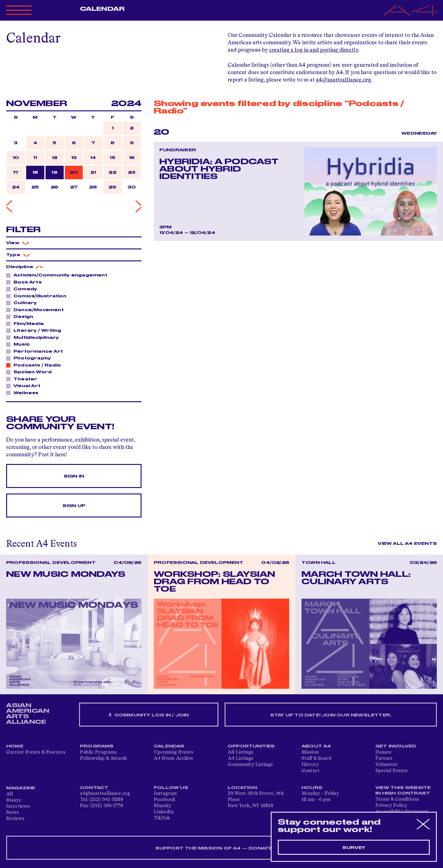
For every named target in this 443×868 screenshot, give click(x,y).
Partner (384, 759)
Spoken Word (31, 372)
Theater (24, 379)
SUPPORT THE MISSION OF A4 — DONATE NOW (222, 848)
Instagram (165, 794)
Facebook (165, 800)
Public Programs (98, 752)
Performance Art (36, 351)
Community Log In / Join (149, 715)
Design (22, 316)
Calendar (102, 9)
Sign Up (74, 506)
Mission (310, 752)
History (310, 765)
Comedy (24, 289)
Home (15, 746)
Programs (97, 746)
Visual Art (25, 386)
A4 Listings (240, 759)
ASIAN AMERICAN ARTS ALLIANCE (28, 714)
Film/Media (27, 323)
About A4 (316, 746)
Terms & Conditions (397, 799)
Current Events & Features (36, 752)
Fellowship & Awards (104, 759)
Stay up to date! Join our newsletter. (331, 715)
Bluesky (163, 806)
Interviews (18, 807)
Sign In (74, 476)
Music (20, 344)
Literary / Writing (36, 330)
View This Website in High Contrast (403, 791)
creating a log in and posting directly (314, 50)
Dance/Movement (37, 310)
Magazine (21, 788)
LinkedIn (164, 812)
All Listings (240, 752)
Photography (30, 358)
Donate (383, 752)
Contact (311, 771)
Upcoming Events (174, 752)
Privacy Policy (391, 806)
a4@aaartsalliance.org (343, 80)
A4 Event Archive (174, 759)
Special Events (391, 771)
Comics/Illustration (38, 296)
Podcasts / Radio (36, 365)
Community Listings (250, 765)
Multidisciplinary (34, 337)
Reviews (15, 819)
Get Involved (396, 746)
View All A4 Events (407, 544)
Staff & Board (316, 759)
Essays (14, 800)
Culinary (24, 303)
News (12, 813)
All (10, 794)
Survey (354, 848)
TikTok (162, 818)
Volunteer (386, 765)
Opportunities (251, 746)
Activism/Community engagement (59, 275)
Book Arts (26, 282)
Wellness (24, 393)
